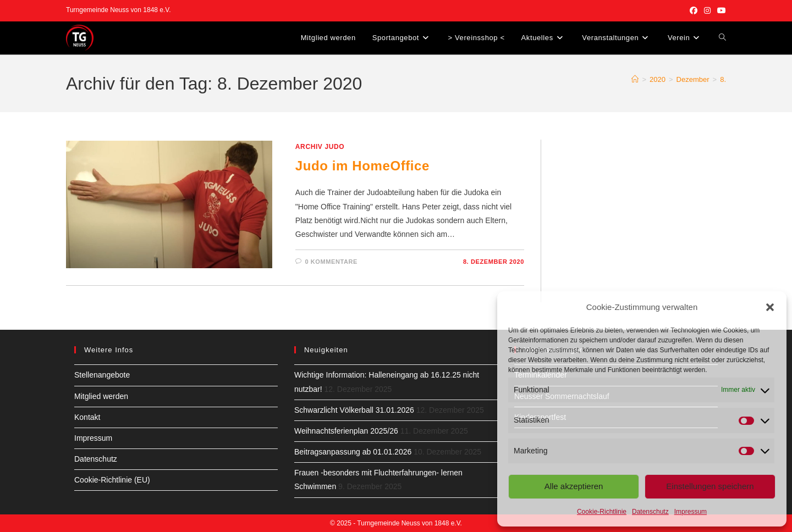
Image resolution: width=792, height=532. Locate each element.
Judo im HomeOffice (362, 166)
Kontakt (87, 417)
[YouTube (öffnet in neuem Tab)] (720, 10)
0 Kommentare (331, 262)
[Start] (635, 79)
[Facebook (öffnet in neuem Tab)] (694, 10)
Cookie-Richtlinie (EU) (112, 480)
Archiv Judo (320, 147)
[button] (770, 307)
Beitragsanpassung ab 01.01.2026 (353, 452)
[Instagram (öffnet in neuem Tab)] (707, 10)
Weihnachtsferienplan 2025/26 (346, 431)
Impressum (691, 512)
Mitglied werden (101, 396)
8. (723, 79)
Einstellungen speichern (710, 486)
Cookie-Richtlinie (602, 512)
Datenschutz (650, 512)
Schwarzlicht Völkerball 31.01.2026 (354, 410)
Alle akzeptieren (574, 486)
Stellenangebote (102, 375)
